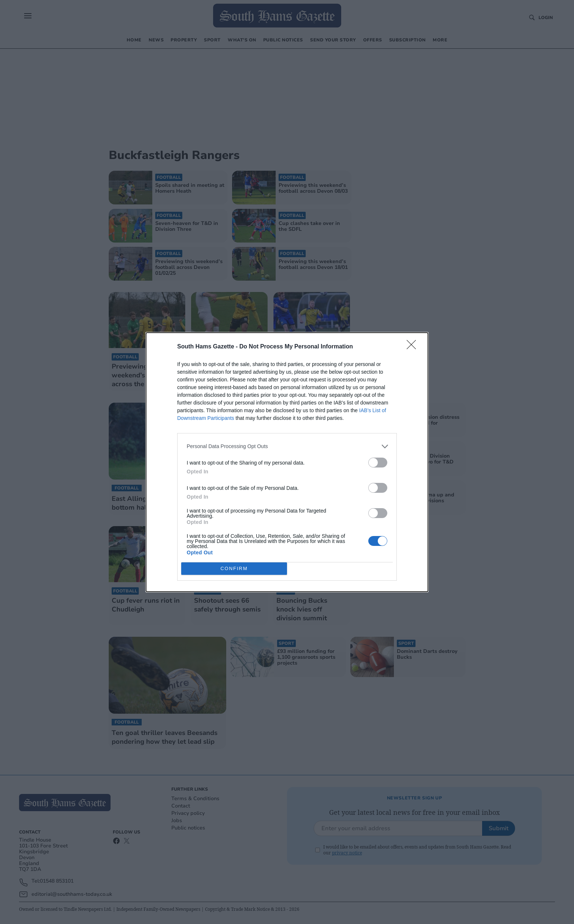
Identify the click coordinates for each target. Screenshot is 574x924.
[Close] (414, 347)
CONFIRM (234, 568)
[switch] (378, 463)
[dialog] (287, 462)
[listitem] (287, 446)
